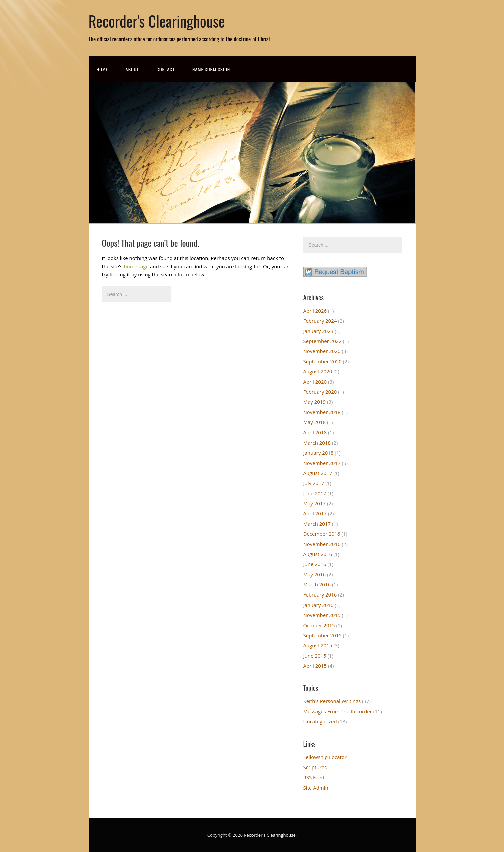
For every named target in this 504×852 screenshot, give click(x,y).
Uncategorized (320, 721)
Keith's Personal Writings (332, 701)
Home (102, 69)
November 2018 (322, 412)
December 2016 (322, 534)
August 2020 (318, 371)
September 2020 (322, 361)
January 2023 (318, 331)
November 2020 (322, 351)
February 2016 (320, 594)
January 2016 (318, 605)
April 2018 (315, 432)
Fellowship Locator (325, 757)
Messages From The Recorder (338, 711)
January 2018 (318, 453)
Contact (166, 69)
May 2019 (315, 402)
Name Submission (211, 69)
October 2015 (319, 625)
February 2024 (320, 321)
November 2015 (322, 615)
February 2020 (320, 392)
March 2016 (317, 584)
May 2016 (315, 574)
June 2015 (315, 656)
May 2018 (315, 422)
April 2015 (315, 666)
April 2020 (315, 382)
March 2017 (317, 524)
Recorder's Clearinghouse (157, 21)
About (132, 69)
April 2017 (315, 513)
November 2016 (322, 544)
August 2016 (318, 554)
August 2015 (318, 645)
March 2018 (317, 443)
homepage (136, 266)
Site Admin (316, 788)
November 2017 (322, 463)
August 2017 (318, 473)
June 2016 (315, 564)
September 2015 (322, 635)
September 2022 (322, 341)
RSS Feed (314, 777)
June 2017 (315, 493)
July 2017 (314, 483)
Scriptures (315, 767)
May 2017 (315, 503)
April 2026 (315, 311)
